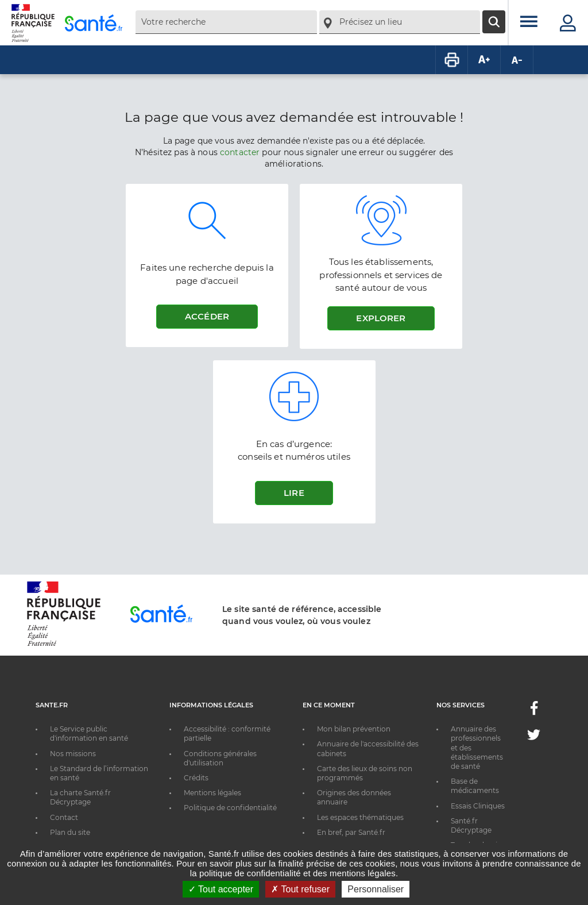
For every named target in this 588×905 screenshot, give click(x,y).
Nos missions (73, 754)
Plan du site (70, 832)
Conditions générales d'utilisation (220, 758)
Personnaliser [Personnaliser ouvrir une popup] (376, 889)
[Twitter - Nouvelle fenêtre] (534, 737)
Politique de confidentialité (230, 808)
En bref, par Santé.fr (351, 832)
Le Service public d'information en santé (89, 733)
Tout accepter (221, 889)
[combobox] (226, 22)
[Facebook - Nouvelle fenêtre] (534, 712)
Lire (294, 493)
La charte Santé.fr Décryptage (80, 797)
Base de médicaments (475, 786)
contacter (240, 152)
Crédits (196, 778)
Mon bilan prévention (354, 729)
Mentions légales (212, 793)
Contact (64, 817)
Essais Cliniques (478, 806)
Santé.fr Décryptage (471, 825)
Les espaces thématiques (360, 817)
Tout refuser (300, 889)
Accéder (207, 316)
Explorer (381, 318)
